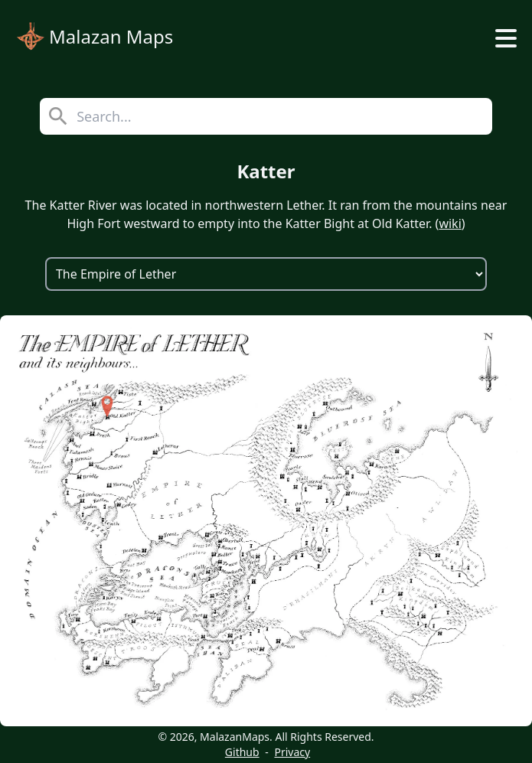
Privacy (292, 752)
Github (242, 752)
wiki (450, 223)
